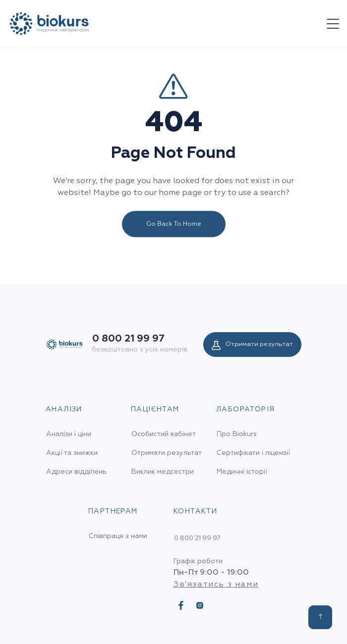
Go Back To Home (174, 225)
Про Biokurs (237, 434)
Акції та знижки (72, 453)
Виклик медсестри (163, 472)
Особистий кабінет (164, 434)
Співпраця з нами (118, 536)
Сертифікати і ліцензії (253, 453)
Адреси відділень (76, 472)
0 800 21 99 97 (128, 339)
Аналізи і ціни (69, 434)
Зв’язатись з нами (216, 585)
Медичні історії (242, 472)
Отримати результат (252, 345)
